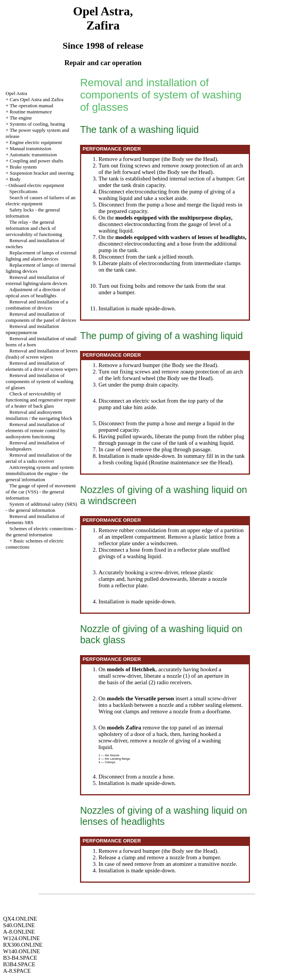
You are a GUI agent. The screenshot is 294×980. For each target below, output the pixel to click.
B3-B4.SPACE (20, 958)
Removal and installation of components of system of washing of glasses (40, 381)
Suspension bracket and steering (42, 173)
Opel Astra (16, 93)
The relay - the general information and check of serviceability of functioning (34, 228)
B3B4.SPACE (19, 964)
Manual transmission (30, 148)
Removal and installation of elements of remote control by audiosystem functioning (36, 430)
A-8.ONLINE (19, 932)
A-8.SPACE (17, 971)
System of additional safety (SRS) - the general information (42, 507)
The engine (21, 118)
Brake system (23, 167)
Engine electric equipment (36, 142)
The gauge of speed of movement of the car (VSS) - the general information (41, 492)
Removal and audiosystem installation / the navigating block (39, 415)
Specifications (24, 191)
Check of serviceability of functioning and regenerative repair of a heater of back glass (41, 400)
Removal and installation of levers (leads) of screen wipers (42, 354)
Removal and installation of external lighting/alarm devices (37, 280)
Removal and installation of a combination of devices (37, 305)
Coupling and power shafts (36, 161)
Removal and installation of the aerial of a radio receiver (39, 458)
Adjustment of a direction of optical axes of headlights (36, 293)
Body (15, 179)
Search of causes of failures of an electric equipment (41, 201)
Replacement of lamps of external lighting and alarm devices (41, 256)
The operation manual (31, 106)
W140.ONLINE (21, 951)
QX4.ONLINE (20, 919)
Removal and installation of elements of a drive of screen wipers (42, 366)
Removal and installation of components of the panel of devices (41, 317)
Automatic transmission (33, 155)
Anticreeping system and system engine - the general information (40, 473)
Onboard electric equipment (36, 185)
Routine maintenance (31, 112)
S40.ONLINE (19, 925)
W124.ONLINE (21, 938)
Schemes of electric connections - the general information (41, 532)
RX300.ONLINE (23, 945)
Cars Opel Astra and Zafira (36, 99)
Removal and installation (33, 329)
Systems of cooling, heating (37, 124)
